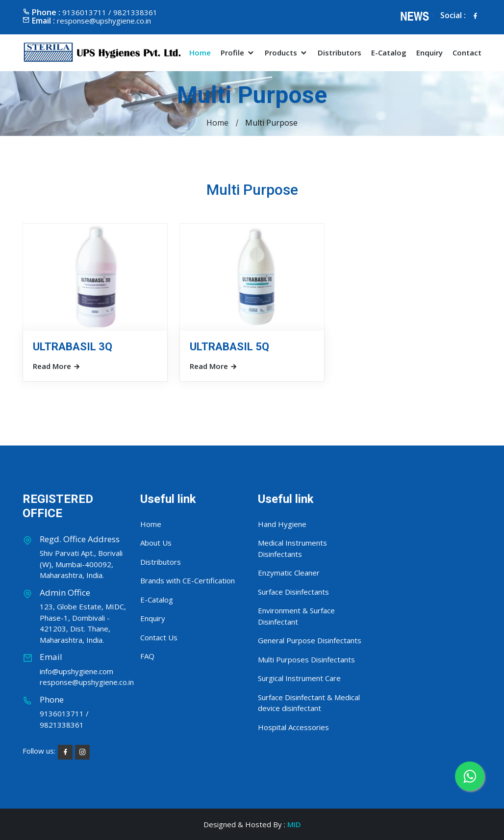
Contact (467, 53)
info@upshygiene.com (76, 671)
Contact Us (159, 637)
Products (286, 53)
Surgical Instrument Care (299, 678)
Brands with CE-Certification (188, 580)
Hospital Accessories (293, 727)
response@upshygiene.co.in (104, 21)
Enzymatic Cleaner (289, 573)
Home (200, 53)
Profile (238, 53)
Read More (57, 366)
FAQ (147, 656)
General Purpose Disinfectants (310, 640)
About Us (156, 543)
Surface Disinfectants (293, 592)
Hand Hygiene (282, 524)
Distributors (340, 53)
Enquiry (429, 53)
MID (294, 824)
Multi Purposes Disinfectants (306, 659)
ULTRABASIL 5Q (229, 347)
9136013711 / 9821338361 (64, 719)
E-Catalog (389, 53)
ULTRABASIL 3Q (73, 347)
